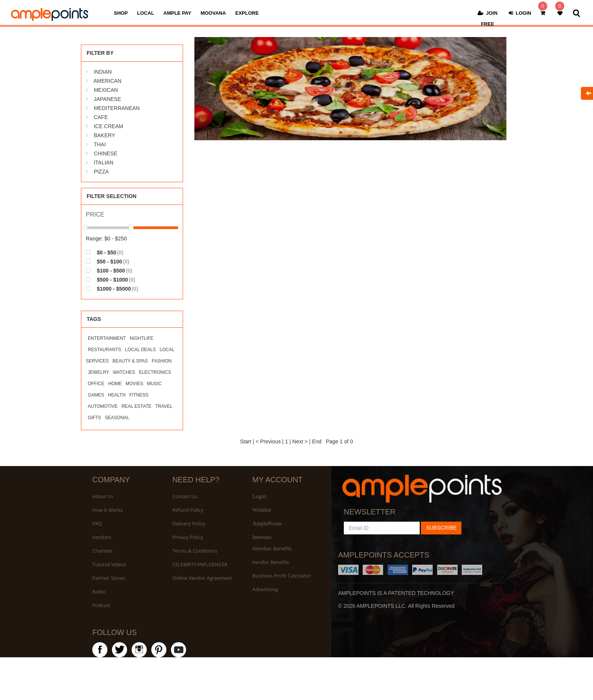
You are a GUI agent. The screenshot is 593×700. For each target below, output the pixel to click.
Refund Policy (188, 510)
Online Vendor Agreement (202, 578)
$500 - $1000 (111, 280)
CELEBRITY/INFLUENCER (200, 564)
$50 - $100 (108, 261)
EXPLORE (247, 13)
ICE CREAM (109, 126)
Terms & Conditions (195, 551)
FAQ (97, 523)
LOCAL (146, 13)
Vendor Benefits (271, 562)
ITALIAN (104, 163)
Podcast (101, 605)
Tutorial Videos (109, 564)
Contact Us (185, 496)
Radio (99, 592)
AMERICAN (107, 81)
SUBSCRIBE (441, 528)
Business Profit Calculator (282, 576)
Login (259, 496)
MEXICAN (106, 90)
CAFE (101, 117)
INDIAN (103, 72)
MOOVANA (213, 13)
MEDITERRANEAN (117, 108)
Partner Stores (109, 578)
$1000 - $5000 (112, 289)
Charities (102, 551)
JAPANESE (107, 99)
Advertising (265, 589)
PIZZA (101, 172)
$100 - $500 (109, 270)
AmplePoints (267, 523)
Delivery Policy (189, 523)
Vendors (102, 537)
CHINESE (106, 153)
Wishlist (262, 510)
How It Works (108, 510)
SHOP (121, 13)
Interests (262, 537)
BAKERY (105, 135)
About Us (103, 496)
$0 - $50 (105, 252)
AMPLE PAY (177, 13)
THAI (100, 144)
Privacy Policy (188, 537)
